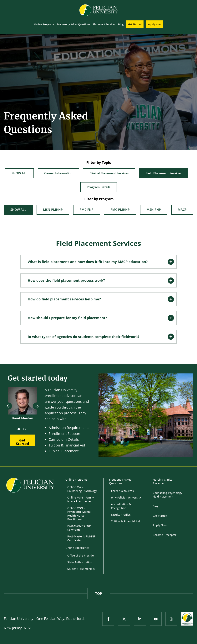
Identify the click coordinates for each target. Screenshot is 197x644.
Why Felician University (126, 497)
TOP (99, 594)
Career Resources (122, 491)
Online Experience (77, 548)
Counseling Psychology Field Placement (167, 495)
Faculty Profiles (121, 515)
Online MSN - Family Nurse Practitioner (81, 499)
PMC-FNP (87, 210)
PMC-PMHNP (120, 210)
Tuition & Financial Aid (126, 521)
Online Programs (76, 480)
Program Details (99, 187)
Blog (156, 506)
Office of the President (82, 555)
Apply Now (160, 525)
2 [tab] (25, 430)
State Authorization (80, 562)
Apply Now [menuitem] (155, 24)
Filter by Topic (99, 162)
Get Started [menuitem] (135, 24)
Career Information (58, 173)
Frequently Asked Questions (120, 481)
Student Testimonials (81, 569)
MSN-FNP (154, 210)
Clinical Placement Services (109, 173)
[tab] (98, 262)
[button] (98, 262)
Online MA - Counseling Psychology (82, 489)
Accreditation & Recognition (121, 506)
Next (36, 406)
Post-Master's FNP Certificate (79, 528)
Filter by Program (99, 199)
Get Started (160, 516)
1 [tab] (19, 430)
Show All (19, 173)
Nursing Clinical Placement (163, 481)
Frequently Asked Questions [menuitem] (73, 24)
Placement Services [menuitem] (104, 24)
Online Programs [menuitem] (44, 24)
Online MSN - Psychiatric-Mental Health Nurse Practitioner (79, 514)
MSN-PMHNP (53, 210)
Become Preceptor (165, 535)
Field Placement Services (164, 173)
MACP (182, 210)
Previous (8, 406)
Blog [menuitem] (121, 24)
